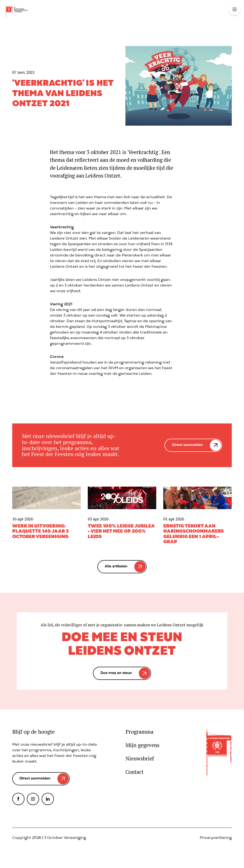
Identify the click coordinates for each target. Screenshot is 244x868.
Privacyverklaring (216, 838)
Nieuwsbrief (140, 758)
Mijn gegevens (142, 745)
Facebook (18, 799)
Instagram (33, 799)
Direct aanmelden (187, 445)
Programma (139, 732)
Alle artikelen (116, 567)
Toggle (235, 9)
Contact (134, 772)
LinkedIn (48, 799)
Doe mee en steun (116, 673)
